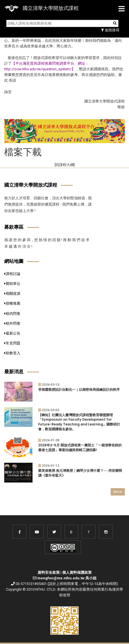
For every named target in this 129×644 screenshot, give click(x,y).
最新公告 (12, 333)
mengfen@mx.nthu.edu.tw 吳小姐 (67, 578)
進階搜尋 (110, 30)
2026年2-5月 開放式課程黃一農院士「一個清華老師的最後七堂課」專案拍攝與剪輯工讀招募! (80, 448)
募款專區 (14, 227)
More (118, 492)
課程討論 (12, 274)
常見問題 (12, 343)
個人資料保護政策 (77, 572)
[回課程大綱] (65, 165)
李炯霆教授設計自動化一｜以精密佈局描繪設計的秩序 (79, 390)
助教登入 (12, 353)
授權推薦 (12, 303)
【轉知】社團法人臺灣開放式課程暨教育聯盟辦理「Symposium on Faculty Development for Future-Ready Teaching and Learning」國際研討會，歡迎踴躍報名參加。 (79, 422)
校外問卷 (12, 323)
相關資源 (12, 293)
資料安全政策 (49, 572)
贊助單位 (12, 284)
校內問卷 (12, 314)
